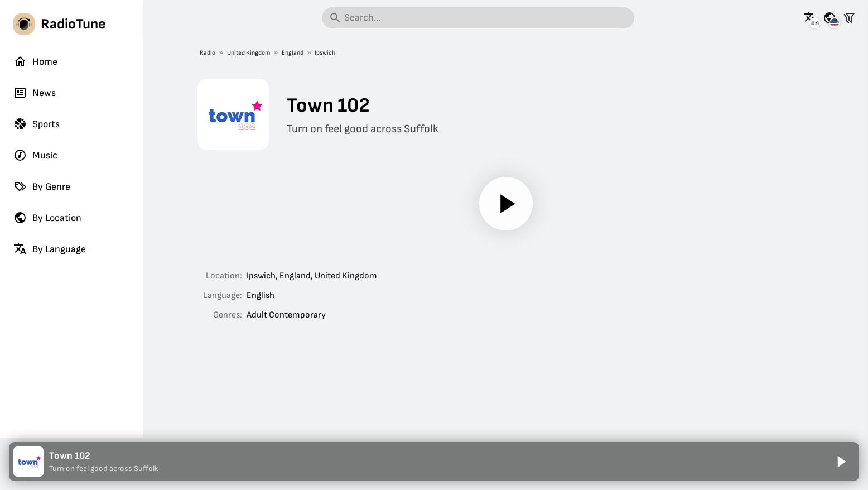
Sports (37, 124)
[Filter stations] (849, 18)
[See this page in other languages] (810, 18)
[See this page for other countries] (830, 18)
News (35, 93)
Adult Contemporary (286, 315)
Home (35, 61)
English (261, 296)
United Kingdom (248, 53)
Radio (208, 53)
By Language (50, 249)
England (292, 53)
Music (35, 155)
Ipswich (325, 53)
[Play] (505, 204)
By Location (47, 218)
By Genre (42, 186)
